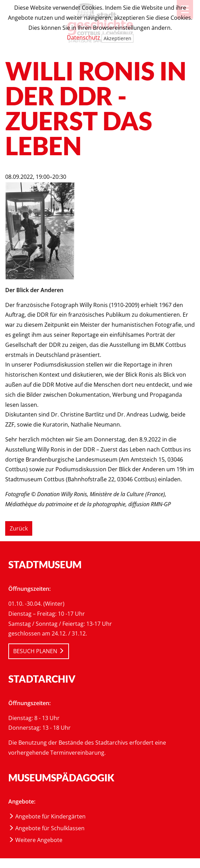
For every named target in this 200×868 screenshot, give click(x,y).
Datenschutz (84, 37)
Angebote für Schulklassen (46, 828)
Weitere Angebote (35, 840)
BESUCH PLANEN (39, 651)
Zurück (19, 528)
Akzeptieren (118, 38)
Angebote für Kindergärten (47, 816)
